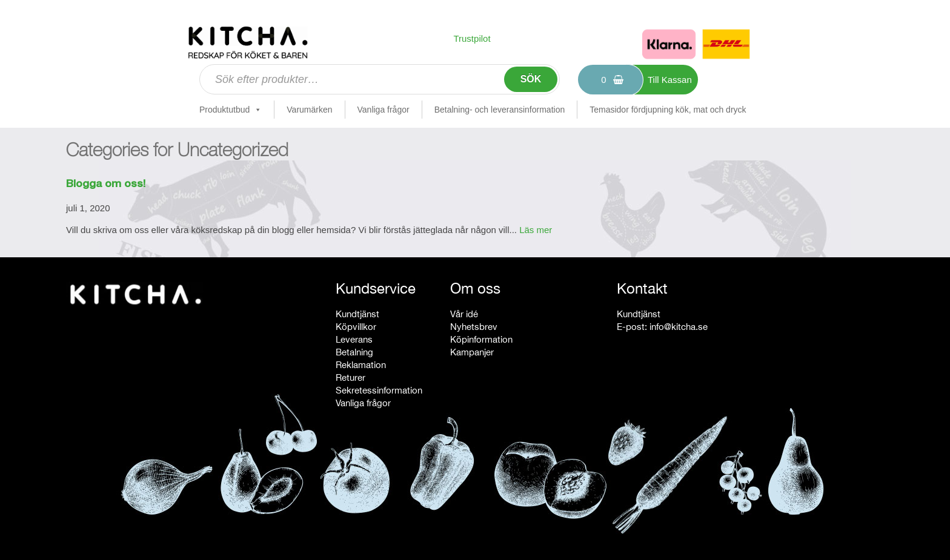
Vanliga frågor (384, 110)
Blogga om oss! (106, 185)
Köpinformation (481, 339)
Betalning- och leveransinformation (500, 110)
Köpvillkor (356, 327)
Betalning (354, 352)
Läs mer (536, 230)
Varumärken (309, 110)
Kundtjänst (357, 314)
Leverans (354, 339)
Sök (531, 79)
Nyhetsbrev (474, 327)
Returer (350, 377)
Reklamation (361, 365)
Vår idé (464, 314)
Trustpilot (472, 38)
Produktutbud (231, 110)
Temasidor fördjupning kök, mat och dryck (668, 110)
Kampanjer (472, 352)
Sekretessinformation (379, 390)
